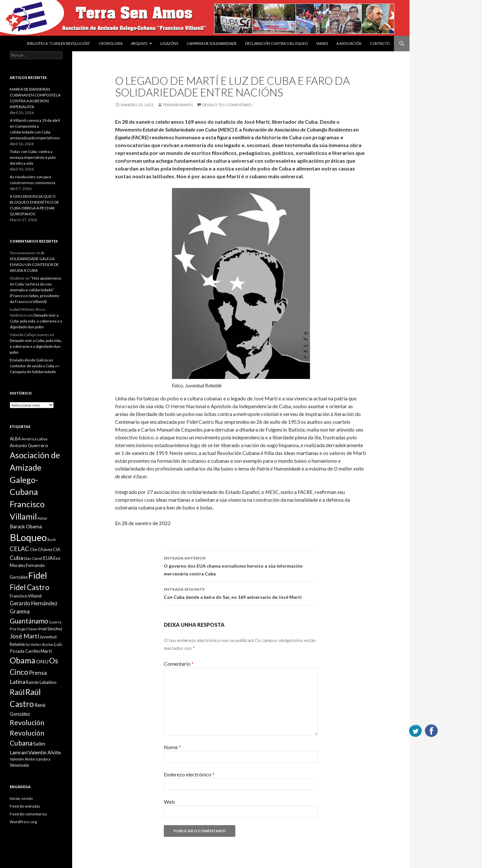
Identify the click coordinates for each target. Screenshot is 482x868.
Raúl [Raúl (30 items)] (17, 692)
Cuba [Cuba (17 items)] (16, 558)
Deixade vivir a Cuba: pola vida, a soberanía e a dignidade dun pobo (36, 321)
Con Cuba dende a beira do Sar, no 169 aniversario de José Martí (241, 593)
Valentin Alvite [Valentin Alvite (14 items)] (45, 752)
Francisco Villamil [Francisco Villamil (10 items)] (26, 596)
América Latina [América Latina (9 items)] (34, 439)
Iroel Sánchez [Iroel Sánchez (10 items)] (51, 629)
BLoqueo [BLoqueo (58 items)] (28, 537)
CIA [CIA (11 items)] (57, 549)
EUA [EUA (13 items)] (48, 558)
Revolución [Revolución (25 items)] (27, 723)
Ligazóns (169, 43)
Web (169, 802)
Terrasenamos (178, 105)
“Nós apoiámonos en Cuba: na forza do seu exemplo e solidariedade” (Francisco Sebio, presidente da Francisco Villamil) (36, 290)
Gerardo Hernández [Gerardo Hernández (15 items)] (34, 603)
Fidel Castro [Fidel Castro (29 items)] (30, 587)
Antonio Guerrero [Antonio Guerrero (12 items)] (29, 445)
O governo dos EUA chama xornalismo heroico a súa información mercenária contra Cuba (241, 565)
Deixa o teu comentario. (228, 105)
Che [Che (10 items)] (34, 549)
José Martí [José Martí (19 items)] (24, 636)
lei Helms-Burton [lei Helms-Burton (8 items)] (40, 644)
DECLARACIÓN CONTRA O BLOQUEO (276, 43)
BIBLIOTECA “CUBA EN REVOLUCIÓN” (59, 43)
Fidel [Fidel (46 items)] (38, 575)
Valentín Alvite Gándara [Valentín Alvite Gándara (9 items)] (30, 759)
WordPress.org (23, 822)
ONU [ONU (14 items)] (42, 661)
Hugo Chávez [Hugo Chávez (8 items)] (27, 629)
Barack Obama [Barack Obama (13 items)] (26, 526)
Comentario (179, 664)
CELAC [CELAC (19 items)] (20, 549)
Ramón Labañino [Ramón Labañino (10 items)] (41, 682)
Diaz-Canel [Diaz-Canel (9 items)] (33, 558)
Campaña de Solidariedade (212, 43)
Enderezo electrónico (189, 774)
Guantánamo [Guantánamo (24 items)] (29, 621)
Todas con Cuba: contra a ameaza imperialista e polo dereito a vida (33, 157)
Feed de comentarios (28, 814)
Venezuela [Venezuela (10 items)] (19, 765)
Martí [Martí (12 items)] (46, 651)
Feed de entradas (25, 806)
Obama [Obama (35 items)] (23, 660)
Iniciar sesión (21, 798)
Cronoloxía (111, 43)
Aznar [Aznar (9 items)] (42, 518)
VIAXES (322, 43)
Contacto (380, 43)
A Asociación (349, 43)
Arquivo (139, 43)
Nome (172, 747)
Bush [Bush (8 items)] (52, 540)
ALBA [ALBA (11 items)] (15, 439)
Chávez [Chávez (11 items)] (45, 549)
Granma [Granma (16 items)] (20, 611)
